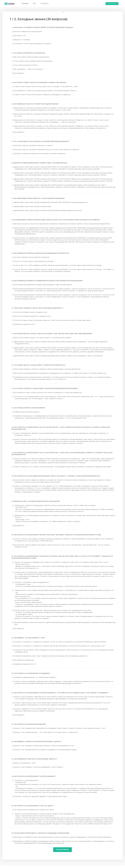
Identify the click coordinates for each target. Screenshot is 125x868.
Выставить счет (19, 35)
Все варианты (18, 73)
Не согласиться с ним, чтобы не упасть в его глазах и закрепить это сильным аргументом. (47, 392)
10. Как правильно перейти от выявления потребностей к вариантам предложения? (47, 281)
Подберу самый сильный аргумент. (26, 412)
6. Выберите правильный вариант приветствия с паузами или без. (40, 163)
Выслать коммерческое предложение (27, 31)
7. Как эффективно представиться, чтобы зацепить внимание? (38, 198)
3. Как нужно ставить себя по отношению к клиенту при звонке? (39, 82)
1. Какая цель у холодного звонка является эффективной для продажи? (42, 27)
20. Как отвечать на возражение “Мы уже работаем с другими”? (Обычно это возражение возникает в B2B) (56, 535)
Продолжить (62, 850)
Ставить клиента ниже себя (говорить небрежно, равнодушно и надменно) (41, 95)
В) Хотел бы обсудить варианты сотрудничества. (32, 316)
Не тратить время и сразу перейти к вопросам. (31, 257)
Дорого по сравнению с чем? (24, 763)
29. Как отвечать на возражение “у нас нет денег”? (33, 806)
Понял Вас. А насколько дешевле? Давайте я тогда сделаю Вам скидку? (40, 796)
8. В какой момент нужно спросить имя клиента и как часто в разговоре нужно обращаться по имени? (56, 220)
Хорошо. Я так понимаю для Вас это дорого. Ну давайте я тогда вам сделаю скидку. (44, 750)
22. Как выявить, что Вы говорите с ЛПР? (28, 638)
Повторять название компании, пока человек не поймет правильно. (39, 153)
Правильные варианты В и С (24, 324)
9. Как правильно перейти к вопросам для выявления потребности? (40, 253)
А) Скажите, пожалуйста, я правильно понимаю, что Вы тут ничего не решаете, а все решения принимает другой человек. (59, 642)
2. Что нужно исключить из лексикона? (29, 53)
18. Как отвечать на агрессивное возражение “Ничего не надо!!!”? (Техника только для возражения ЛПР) (56, 476)
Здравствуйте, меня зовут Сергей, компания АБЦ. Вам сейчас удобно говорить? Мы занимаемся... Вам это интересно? (58, 356)
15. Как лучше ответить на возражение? (28, 408)
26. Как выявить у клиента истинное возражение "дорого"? (37, 741)
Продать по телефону (21, 40)
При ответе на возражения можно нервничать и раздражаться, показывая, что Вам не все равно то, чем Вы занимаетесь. (59, 373)
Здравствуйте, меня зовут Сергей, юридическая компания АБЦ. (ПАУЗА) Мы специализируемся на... (50, 202)
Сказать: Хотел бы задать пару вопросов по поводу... (33, 261)
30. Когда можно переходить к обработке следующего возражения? (41, 833)
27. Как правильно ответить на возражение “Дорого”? (34, 759)
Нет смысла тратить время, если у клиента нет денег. (33, 810)
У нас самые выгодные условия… (25, 65)
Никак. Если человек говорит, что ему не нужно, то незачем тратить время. (42, 338)
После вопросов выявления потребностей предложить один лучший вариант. (42, 285)
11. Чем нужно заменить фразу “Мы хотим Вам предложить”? (37, 308)
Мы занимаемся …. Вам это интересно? (28, 69)
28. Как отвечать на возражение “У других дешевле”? (34, 776)
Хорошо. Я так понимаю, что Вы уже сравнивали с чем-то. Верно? (38, 767)
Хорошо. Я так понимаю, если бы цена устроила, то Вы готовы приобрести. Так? (43, 746)
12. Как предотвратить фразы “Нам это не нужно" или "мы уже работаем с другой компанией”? (52, 334)
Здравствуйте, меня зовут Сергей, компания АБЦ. (32, 206)
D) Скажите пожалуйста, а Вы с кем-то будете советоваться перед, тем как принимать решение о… (51, 656)
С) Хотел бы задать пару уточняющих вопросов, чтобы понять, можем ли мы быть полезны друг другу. (52, 320)
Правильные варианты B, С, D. (24, 664)
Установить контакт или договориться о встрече (32, 44)
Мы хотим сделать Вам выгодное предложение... (31, 57)
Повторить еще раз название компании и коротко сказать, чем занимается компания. (46, 149)
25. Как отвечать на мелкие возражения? (29, 724)
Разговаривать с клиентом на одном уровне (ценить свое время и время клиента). (44, 91)
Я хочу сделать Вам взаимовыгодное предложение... (33, 61)
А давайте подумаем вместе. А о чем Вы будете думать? (34, 677)
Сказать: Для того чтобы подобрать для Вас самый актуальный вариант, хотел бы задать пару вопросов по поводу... (57, 265)
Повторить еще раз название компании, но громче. (33, 145)
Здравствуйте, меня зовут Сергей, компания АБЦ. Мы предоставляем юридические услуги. (47, 210)
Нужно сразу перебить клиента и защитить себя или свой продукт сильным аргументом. (46, 369)
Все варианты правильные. (23, 660)
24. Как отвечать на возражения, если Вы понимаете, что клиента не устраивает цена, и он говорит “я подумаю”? (60, 693)
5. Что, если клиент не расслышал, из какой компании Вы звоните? (40, 141)
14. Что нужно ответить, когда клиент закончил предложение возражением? (45, 388)
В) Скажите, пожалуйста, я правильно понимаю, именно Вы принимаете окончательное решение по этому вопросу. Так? (59, 646)
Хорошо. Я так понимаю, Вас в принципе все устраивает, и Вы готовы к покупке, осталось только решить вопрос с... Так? (59, 728)
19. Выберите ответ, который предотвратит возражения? (36, 501)
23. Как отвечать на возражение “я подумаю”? (31, 673)
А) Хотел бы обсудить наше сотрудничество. (30, 312)
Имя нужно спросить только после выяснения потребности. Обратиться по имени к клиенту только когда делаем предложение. (61, 224)
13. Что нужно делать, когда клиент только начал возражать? (39, 365)
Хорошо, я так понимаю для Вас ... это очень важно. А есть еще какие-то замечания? (45, 732)
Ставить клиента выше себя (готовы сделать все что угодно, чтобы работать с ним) (45, 86)
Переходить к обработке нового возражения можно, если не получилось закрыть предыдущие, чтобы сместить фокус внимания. (62, 837)
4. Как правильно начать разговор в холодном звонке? (35, 104)
